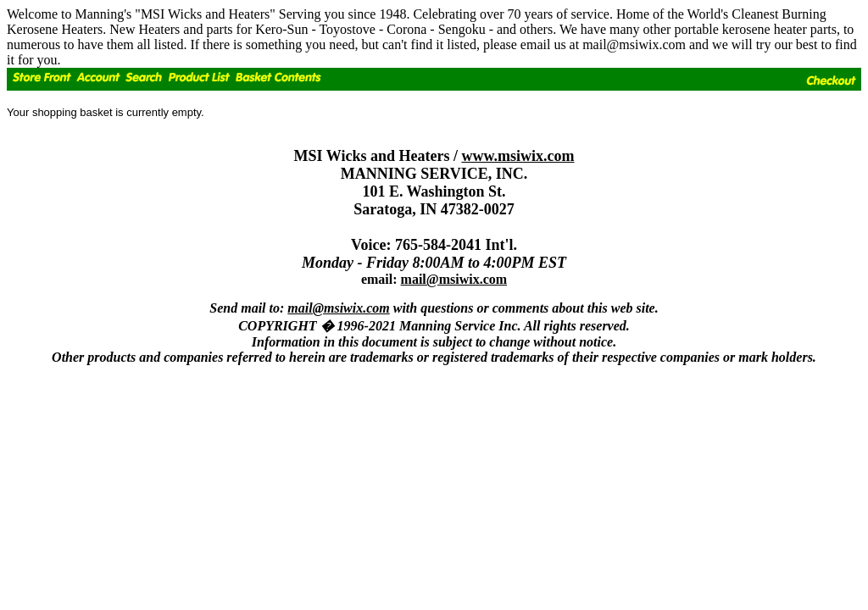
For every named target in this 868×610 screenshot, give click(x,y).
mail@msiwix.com (454, 279)
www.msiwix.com (517, 156)
